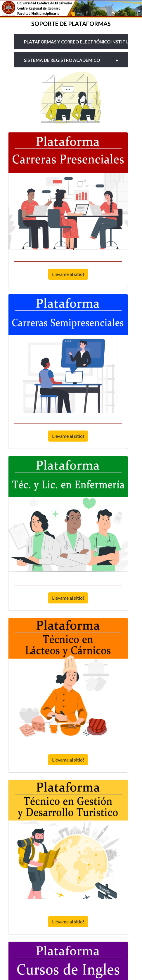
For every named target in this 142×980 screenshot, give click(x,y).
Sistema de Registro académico (62, 60)
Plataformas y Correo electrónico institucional (76, 42)
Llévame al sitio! (68, 274)
